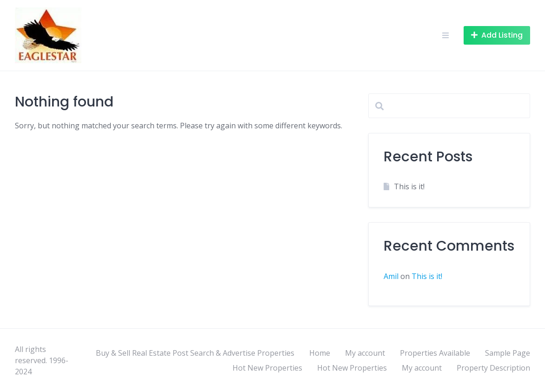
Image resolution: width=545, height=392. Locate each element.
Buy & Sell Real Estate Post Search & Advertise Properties (195, 353)
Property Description (493, 368)
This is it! (409, 186)
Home (320, 353)
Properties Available (435, 353)
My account (365, 353)
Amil (391, 276)
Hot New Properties (267, 368)
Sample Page (508, 353)
